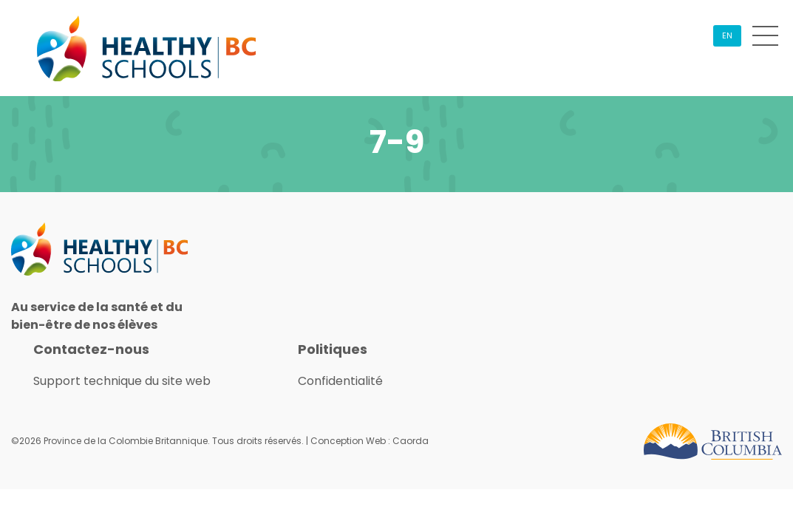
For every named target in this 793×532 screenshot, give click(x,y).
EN (727, 35)
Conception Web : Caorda (370, 441)
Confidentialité (340, 381)
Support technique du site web (122, 381)
